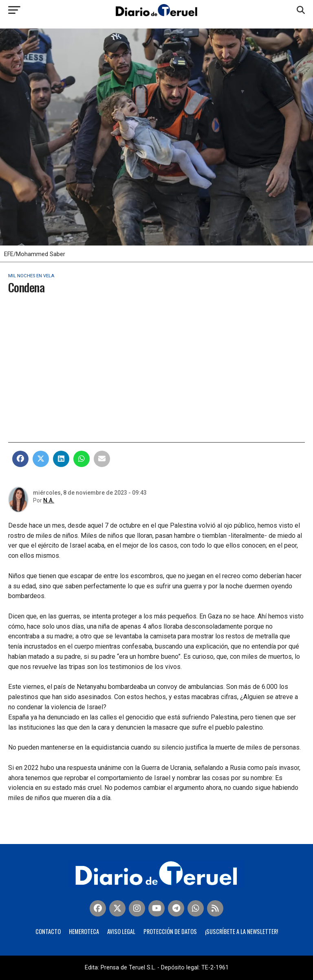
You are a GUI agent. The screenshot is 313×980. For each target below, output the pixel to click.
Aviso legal (121, 931)
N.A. (49, 500)
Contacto (48, 931)
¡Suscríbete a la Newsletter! (241, 931)
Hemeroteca (84, 931)
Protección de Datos (170, 931)
